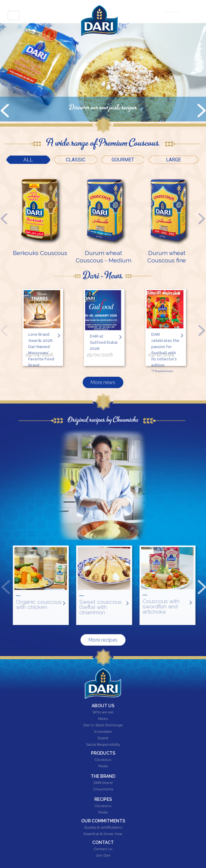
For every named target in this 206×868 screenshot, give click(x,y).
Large (173, 160)
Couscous (103, 760)
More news (103, 379)
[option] (40, 215)
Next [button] (202, 218)
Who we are (103, 712)
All (37, 159)
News (103, 719)
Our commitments (103, 821)
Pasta (103, 766)
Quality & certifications (103, 828)
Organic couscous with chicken (63, 604)
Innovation (103, 732)
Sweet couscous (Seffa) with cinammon (125, 607)
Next (201, 112)
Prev (5, 112)
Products (103, 753)
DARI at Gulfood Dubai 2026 (103, 342)
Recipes (103, 799)
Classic (76, 160)
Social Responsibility (103, 745)
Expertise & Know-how (103, 834)
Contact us (103, 849)
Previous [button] (4, 218)
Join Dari (103, 856)
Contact (103, 842)
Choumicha (103, 789)
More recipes (103, 640)
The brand (103, 776)
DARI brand (103, 783)
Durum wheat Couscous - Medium (103, 257)
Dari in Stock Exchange (103, 725)
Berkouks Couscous (40, 253)
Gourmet (123, 160)
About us (103, 706)
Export (103, 738)
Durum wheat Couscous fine (167, 257)
